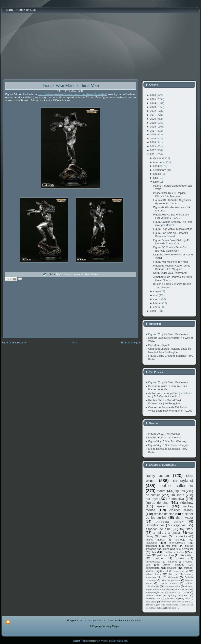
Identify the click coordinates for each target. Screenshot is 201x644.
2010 (153, 311)
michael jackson (156, 608)
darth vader (185, 518)
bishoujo (180, 540)
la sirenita (181, 536)
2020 (153, 119)
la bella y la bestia (166, 533)
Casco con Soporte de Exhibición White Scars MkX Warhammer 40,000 (170, 409)
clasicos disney (181, 510)
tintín (188, 602)
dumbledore (153, 568)
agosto (157, 174)
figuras (180, 491)
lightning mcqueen (178, 595)
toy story (187, 529)
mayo (157, 291)
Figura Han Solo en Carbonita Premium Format (170, 235)
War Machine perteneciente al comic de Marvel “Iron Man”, (73, 94)
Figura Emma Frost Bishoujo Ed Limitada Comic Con (172, 242)
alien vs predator (171, 580)
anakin (173, 592)
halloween (152, 543)
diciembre (159, 158)
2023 (153, 107)
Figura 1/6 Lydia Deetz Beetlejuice (168, 334)
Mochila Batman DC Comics (165, 438)
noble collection (177, 486)
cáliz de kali (188, 605)
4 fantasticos (171, 599)
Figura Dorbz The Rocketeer (165, 434)
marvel (162, 491)
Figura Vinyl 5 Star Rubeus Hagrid (168, 445)
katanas (173, 562)
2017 (153, 131)
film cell (164, 571)
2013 (153, 146)
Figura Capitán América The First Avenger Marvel (172, 223)
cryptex (185, 592)
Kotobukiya (176, 499)
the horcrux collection (171, 602)
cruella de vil (181, 571)
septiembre (160, 170)
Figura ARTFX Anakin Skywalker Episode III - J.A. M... (172, 202)
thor (154, 552)
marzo (157, 299)
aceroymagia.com (155, 592)
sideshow (187, 503)
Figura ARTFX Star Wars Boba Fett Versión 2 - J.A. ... (171, 216)
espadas (179, 525)
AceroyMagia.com (119, 641)
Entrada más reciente (14, 342)
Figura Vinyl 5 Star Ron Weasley (167, 441)
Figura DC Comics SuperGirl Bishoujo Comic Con (170, 249)
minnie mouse (155, 540)
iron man (79, 274)
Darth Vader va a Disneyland (170, 273)
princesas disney (169, 521)
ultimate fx (150, 605)
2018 (153, 127)
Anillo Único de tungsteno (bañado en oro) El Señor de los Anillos (170, 395)
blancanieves (177, 543)
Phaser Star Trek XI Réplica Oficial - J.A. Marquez (169, 195)
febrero (158, 303)
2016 (153, 134)
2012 (153, 150)
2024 (153, 103)
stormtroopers (182, 589)
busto (164, 536)
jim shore (177, 495)
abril (156, 295)
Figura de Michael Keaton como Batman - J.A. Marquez (172, 267)
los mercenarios (172, 586)
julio (156, 178)
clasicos (172, 568)
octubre (158, 166)
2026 (153, 95)
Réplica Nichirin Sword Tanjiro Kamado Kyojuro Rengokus (166, 402)
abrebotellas (153, 562)
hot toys (152, 499)
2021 (153, 115)
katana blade (153, 595)
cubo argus (151, 602)
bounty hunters (169, 583)
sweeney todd (153, 598)
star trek (171, 546)
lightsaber (151, 546)
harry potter (158, 475)
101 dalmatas (170, 577)
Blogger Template (81, 641)
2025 (153, 99)
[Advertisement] (33, 313)
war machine (92, 274)
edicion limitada (174, 565)
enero (157, 307)
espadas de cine (158, 529)
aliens (166, 549)
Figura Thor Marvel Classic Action (173, 229)
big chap (186, 599)
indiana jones (153, 574)
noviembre (160, 162)
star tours (172, 608)
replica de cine (164, 514)
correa (180, 558)
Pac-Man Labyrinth (159, 345)
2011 (153, 154)
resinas (159, 558)
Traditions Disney (174, 552)
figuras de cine (64, 274)
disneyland (183, 480)
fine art (173, 574)
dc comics (153, 495)
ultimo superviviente (169, 605)
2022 (153, 111)
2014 (153, 142)
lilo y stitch (187, 555)
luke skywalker (185, 549)
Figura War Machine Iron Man (71, 85)
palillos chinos (166, 555)
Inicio (74, 342)
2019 (153, 123)
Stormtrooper (155, 525)
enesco (162, 506)
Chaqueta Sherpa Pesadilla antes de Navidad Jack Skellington (170, 350)
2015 (153, 139)
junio (156, 182)
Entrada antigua (130, 342)
